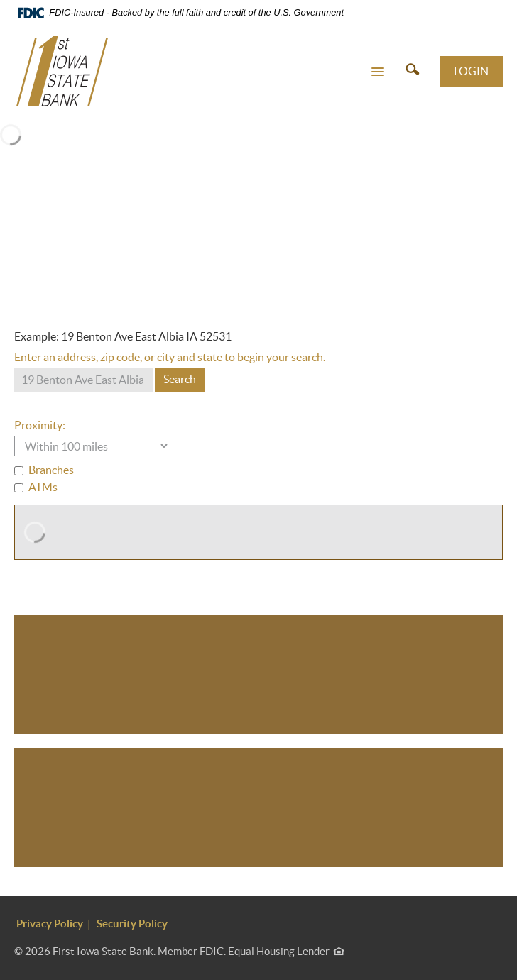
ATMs (36, 487)
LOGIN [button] (471, 71)
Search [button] (180, 379)
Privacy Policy (50, 924)
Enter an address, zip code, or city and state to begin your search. (170, 357)
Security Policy (132, 924)
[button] (378, 71)
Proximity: (40, 425)
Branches (44, 470)
